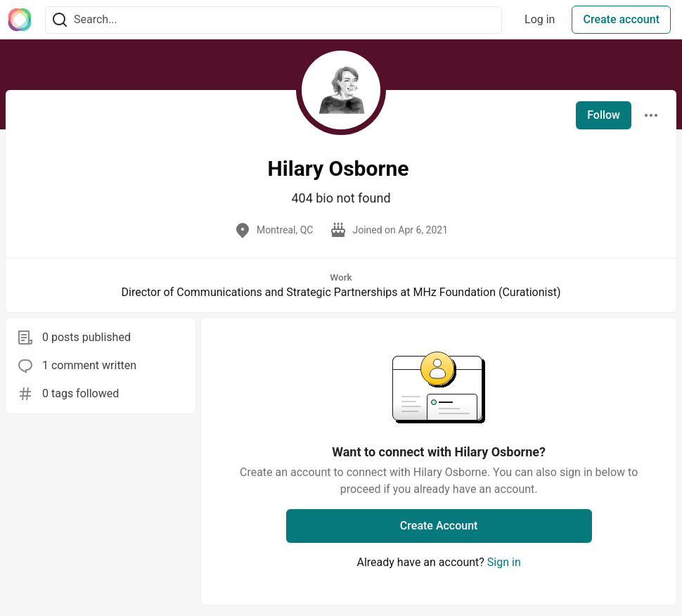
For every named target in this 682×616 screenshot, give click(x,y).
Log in (540, 19)
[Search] (60, 20)
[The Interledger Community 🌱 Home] (20, 20)
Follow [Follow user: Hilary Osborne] (604, 115)
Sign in (504, 562)
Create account (621, 19)
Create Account (439, 526)
